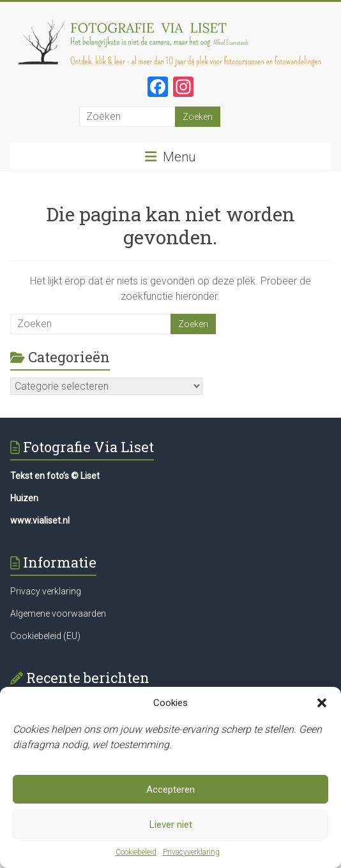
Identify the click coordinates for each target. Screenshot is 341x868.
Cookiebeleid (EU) (45, 636)
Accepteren (170, 790)
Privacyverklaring (191, 853)
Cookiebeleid (136, 853)
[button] (322, 703)
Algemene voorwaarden (58, 614)
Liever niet (171, 825)
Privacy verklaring (46, 591)
